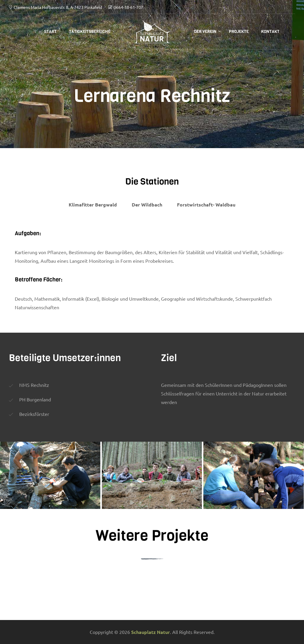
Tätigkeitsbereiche (90, 32)
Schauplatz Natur (151, 632)
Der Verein (205, 32)
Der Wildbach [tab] (147, 205)
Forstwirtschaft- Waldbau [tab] (206, 205)
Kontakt (270, 32)
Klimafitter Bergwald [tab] (93, 205)
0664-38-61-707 (128, 7)
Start (50, 32)
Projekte (239, 32)
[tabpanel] (152, 269)
